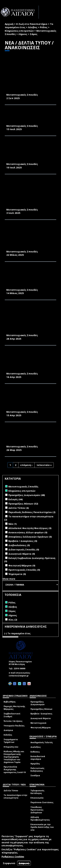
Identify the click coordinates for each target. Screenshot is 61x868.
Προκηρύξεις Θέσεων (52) (23, 504)
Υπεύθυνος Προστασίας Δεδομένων (37, 810)
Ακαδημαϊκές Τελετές (42, 742)
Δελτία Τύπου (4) (19, 508)
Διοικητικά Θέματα (41, 718)
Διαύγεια (8, 730)
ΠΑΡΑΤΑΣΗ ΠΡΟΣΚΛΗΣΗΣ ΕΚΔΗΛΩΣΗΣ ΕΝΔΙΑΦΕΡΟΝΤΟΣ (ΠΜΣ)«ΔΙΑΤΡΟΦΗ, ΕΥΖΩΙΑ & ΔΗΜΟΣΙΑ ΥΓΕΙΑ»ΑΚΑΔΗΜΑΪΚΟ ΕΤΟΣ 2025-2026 (30, 117)
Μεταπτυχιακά (38, 723)
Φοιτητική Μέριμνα (41, 728)
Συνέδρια (35, 776)
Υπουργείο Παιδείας (14, 726)
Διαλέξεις (36, 747)
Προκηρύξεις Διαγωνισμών (37, 703)
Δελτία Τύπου (11, 791)
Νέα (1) (13, 524)
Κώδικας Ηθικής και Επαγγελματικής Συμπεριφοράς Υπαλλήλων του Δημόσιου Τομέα (14, 757)
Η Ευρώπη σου (11, 747)
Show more (9, 579)
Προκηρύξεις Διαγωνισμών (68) (27, 495)
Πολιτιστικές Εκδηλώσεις (37, 770)
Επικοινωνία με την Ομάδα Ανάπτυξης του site (42, 827)
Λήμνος (23, 34)
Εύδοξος (8, 735)
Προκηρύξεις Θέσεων (41, 709)
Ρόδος (44, 27)
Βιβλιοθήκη (10, 702)
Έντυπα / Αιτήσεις (13, 721)
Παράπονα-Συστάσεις (42, 802)
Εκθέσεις (35, 752)
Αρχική (9, 24)
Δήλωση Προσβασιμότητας (40, 818)
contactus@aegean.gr (20, 676)
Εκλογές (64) (16, 499)
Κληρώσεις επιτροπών (19, 31)
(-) (6, 633)
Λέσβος (33, 27)
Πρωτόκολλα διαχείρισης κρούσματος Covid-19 (15, 769)
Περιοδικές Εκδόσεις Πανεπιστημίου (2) (32, 512)
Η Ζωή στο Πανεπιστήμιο (32, 24)
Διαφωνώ (24, 863)
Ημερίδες (35, 764)
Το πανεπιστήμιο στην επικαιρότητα (15, 796)
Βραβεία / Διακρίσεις (41, 714)
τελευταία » (44, 465)
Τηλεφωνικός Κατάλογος (37, 792)
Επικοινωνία (37, 798)
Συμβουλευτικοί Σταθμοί (12, 715)
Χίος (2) (13, 620)
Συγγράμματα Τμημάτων (11, 741)
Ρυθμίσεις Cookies (13, 856)
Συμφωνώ (9, 863)
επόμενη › (26, 465)
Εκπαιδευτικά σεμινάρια (38, 758)
